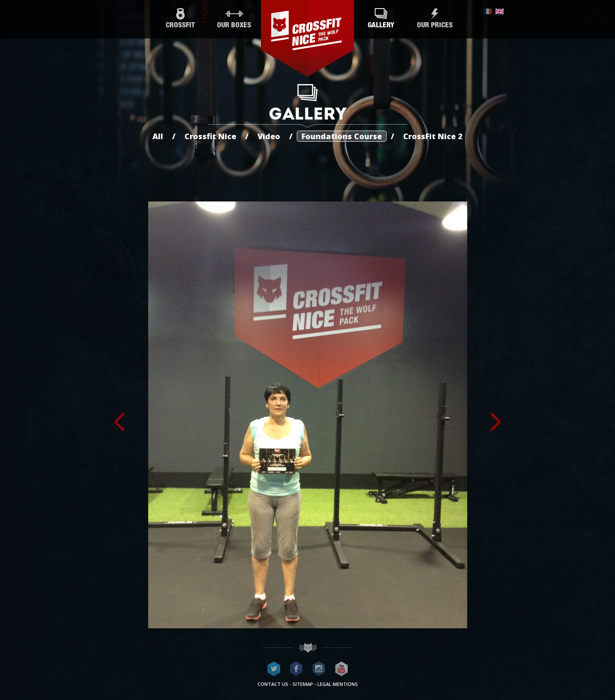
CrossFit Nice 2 (433, 136)
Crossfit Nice (210, 136)
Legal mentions (338, 684)
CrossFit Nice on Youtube (342, 669)
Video (269, 136)
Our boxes (234, 19)
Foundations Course (342, 136)
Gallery (381, 19)
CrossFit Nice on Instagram (319, 669)
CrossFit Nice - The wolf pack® (307, 38)
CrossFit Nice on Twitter (274, 669)
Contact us (273, 684)
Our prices (435, 19)
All (158, 136)
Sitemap (303, 684)
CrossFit (180, 19)
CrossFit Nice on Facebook (296, 669)
